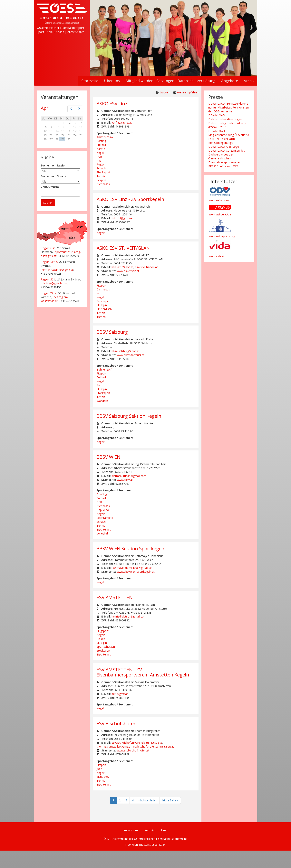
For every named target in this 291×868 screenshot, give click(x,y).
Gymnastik (103, 184)
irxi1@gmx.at (120, 694)
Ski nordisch (104, 309)
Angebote (230, 81)
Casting (101, 141)
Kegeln (101, 153)
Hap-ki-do (103, 510)
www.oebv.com (219, 200)
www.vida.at (217, 256)
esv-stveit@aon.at (146, 267)
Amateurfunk (105, 137)
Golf (99, 502)
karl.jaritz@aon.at (122, 267)
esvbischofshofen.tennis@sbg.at (153, 746)
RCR (99, 157)
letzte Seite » (170, 800)
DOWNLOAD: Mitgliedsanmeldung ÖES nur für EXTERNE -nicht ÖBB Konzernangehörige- (229, 137)
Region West (49, 293)
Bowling (102, 494)
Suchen (48, 203)
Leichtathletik (105, 518)
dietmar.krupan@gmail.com (129, 476)
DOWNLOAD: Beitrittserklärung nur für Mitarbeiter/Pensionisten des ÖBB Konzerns (228, 107)
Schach (101, 168)
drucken (165, 92)
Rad (99, 160)
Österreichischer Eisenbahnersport (61, 28)
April (46, 108)
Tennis (101, 176)
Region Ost (48, 248)
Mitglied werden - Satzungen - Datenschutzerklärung (170, 81)
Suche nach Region (54, 165)
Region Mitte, (49, 262)
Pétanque (103, 301)
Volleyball (102, 533)
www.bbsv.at (125, 480)
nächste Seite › (148, 800)
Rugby (101, 164)
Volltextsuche (50, 187)
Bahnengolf (104, 369)
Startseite (90, 81)
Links (164, 830)
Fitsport (102, 180)
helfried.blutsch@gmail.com (129, 616)
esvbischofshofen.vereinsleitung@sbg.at (137, 743)
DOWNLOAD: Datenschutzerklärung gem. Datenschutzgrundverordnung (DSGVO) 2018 (227, 121)
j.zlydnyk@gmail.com (54, 283)
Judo (99, 293)
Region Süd (48, 279)
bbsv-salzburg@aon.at (126, 351)
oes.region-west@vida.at (54, 299)
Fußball (101, 145)
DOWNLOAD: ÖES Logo (224, 147)
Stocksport (103, 172)
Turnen (101, 317)
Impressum (131, 830)
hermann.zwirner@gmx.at (57, 270)
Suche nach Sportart (55, 176)
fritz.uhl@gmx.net (122, 218)
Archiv (249, 81)
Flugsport (103, 631)
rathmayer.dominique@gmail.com (133, 568)
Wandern (102, 401)
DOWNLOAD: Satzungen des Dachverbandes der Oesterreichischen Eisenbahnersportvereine (227, 156)
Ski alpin (102, 305)
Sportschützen (106, 647)
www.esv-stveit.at (128, 271)
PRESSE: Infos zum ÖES (223, 166)
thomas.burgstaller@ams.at (114, 746)
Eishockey (103, 777)
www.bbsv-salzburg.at (131, 355)
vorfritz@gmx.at (122, 123)
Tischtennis (104, 529)
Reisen (101, 639)
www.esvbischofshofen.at (133, 750)
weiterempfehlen (188, 92)
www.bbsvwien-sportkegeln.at (136, 572)
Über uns (112, 81)
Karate (101, 149)
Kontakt (149, 830)
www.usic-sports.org (222, 236)
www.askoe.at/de (220, 214)
